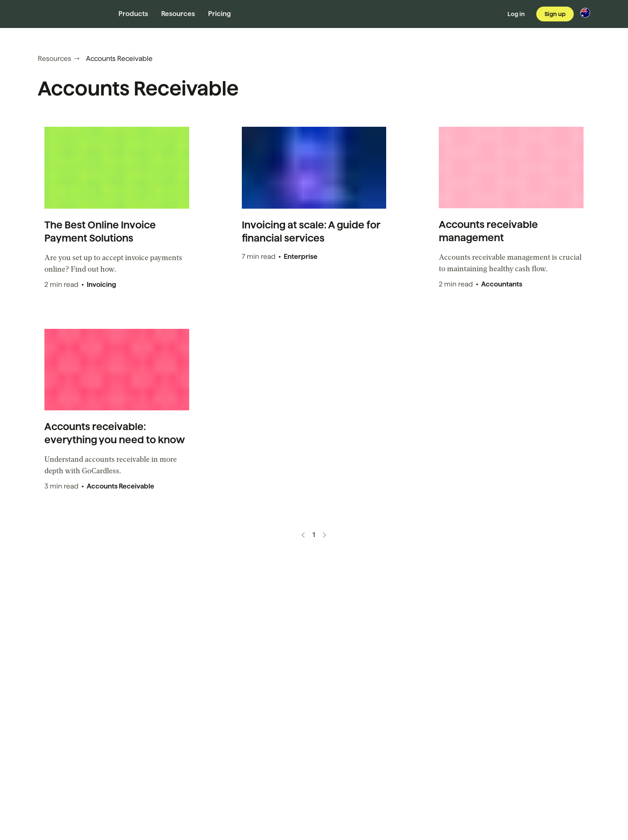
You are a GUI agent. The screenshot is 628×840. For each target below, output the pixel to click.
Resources (178, 14)
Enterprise (301, 257)
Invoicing (101, 285)
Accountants (502, 284)
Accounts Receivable (121, 486)
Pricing (219, 14)
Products (133, 14)
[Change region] (585, 13)
